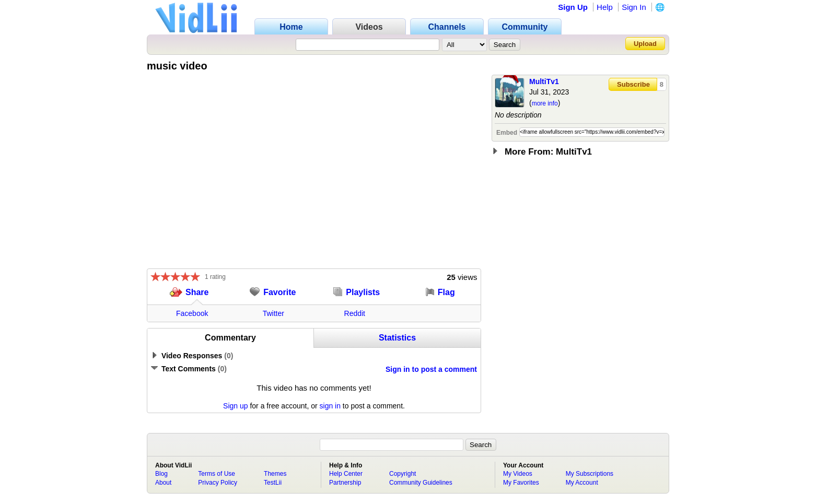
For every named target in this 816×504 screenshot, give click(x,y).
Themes (275, 474)
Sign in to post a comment (431, 369)
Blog (161, 474)
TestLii (273, 483)
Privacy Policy (218, 483)
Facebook (192, 313)
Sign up (235, 406)
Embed (507, 133)
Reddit (355, 313)
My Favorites (521, 483)
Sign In (634, 7)
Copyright (403, 474)
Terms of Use (217, 474)
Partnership (345, 483)
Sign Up (573, 7)
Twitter (273, 313)
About (163, 483)
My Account (582, 483)
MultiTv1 (544, 81)
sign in (330, 406)
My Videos (518, 474)
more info (545, 103)
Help (605, 7)
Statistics (397, 338)
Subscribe (633, 84)
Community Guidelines (421, 483)
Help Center (346, 474)
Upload (645, 44)
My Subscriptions (590, 474)
